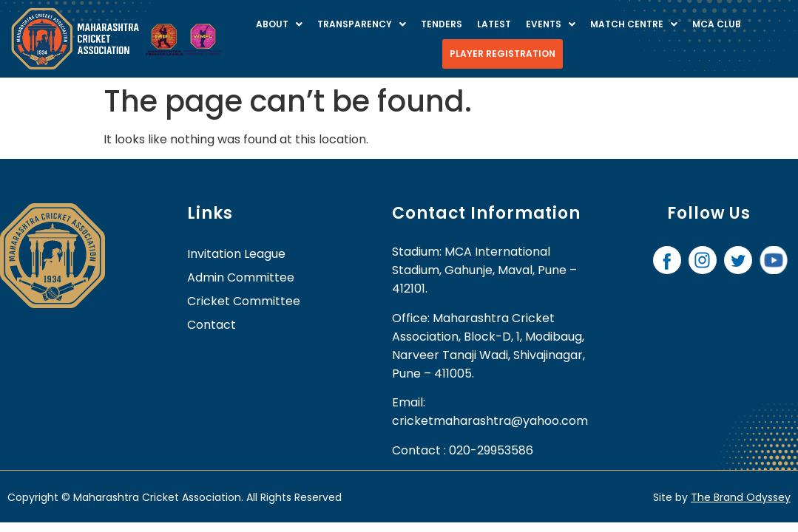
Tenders (442, 24)
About (279, 24)
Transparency (362, 24)
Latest (494, 24)
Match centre (634, 24)
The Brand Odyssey (741, 497)
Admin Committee (241, 277)
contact (212, 325)
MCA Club (717, 24)
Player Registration (503, 54)
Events (551, 24)
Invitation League (236, 254)
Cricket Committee (244, 301)
